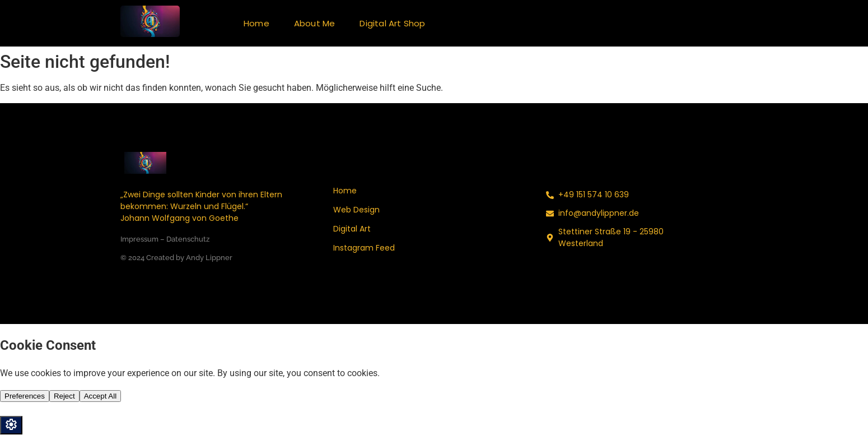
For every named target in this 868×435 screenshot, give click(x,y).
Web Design (356, 210)
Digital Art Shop (392, 23)
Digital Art (352, 229)
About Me (315, 23)
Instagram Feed (364, 248)
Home (256, 23)
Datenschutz (188, 239)
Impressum (139, 239)
